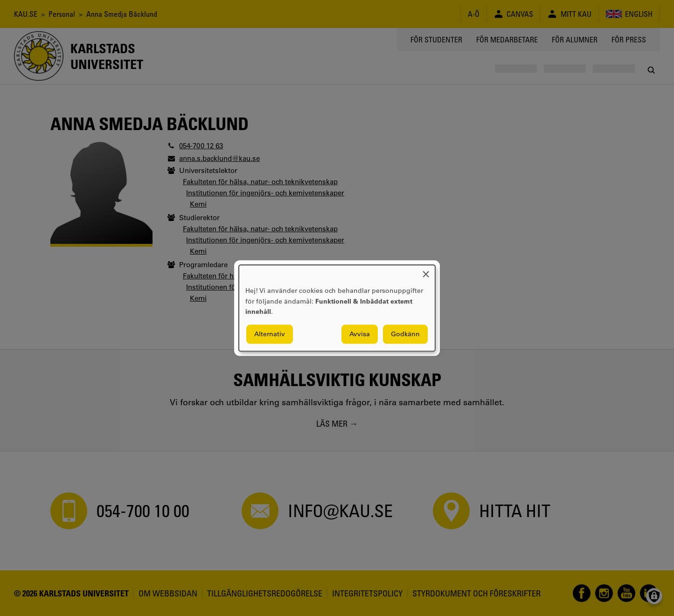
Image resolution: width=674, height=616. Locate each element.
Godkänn (405, 334)
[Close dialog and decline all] (426, 271)
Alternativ (270, 334)
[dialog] (337, 308)
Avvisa (360, 334)
